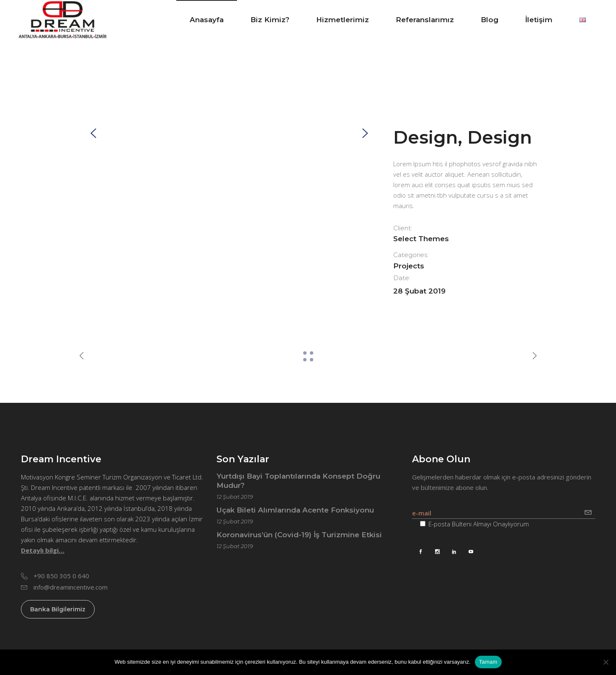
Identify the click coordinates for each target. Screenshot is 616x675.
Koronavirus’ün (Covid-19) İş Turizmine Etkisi (299, 535)
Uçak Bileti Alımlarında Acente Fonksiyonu (295, 510)
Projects (409, 266)
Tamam (488, 662)
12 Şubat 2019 (235, 497)
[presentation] (93, 133)
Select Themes (421, 239)
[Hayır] (606, 662)
